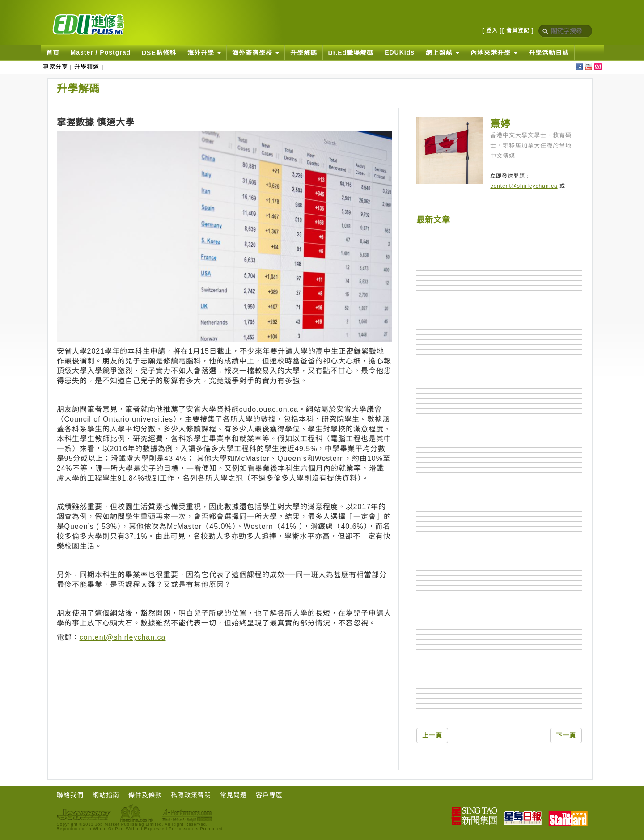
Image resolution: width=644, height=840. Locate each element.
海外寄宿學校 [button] (256, 53)
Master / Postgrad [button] (101, 52)
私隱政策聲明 (191, 795)
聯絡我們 (70, 795)
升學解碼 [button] (304, 53)
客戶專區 (269, 795)
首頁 (53, 53)
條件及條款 (145, 795)
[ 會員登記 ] (518, 30)
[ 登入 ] (492, 30)
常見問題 (233, 795)
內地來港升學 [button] (494, 53)
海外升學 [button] (204, 53)
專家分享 (55, 67)
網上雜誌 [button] (443, 53)
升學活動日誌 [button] (549, 53)
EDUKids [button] (400, 52)
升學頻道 (87, 67)
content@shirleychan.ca (123, 637)
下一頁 (566, 735)
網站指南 (106, 795)
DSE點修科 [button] (159, 53)
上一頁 (432, 735)
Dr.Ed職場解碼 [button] (351, 53)
